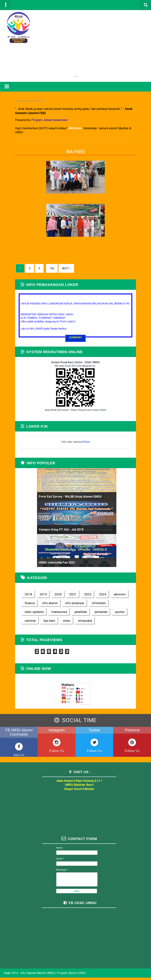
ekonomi (114, 596)
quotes (87, 613)
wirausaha (41, 622)
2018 (23, 596)
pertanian (69, 613)
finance (24, 604)
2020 (52, 596)
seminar (105, 613)
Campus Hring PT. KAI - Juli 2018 (59, 531)
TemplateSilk (134, 971)
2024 (97, 596)
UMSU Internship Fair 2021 (55, 564)
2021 (67, 596)
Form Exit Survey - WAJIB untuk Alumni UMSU (68, 498)
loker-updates (117, 604)
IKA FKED (76, 149)
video (23, 622)
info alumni (44, 604)
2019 (37, 596)
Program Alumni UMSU (71, 975)
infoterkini (93, 604)
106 (46, 265)
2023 (82, 596)
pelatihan (48, 613)
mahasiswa (27, 613)
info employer (69, 604)
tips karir (124, 613)
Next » (60, 265)
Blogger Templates (131, 971)
